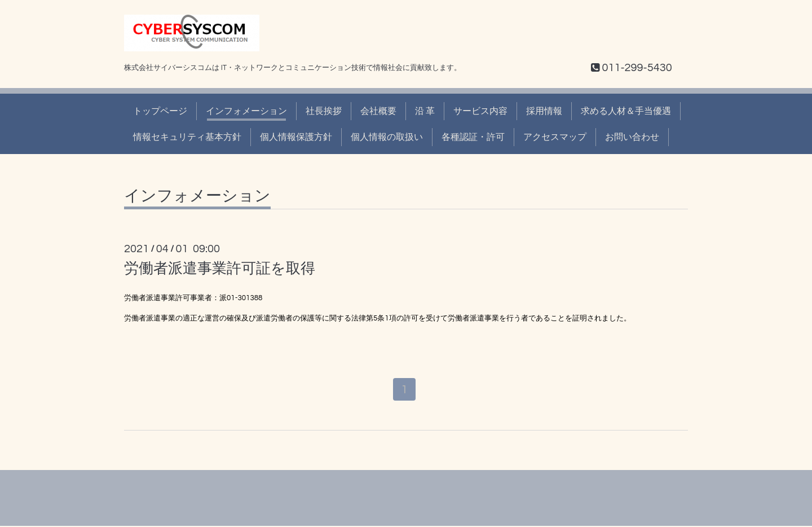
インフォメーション (246, 111)
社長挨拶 (324, 111)
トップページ (160, 111)
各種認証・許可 (473, 137)
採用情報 (544, 111)
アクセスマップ (555, 137)
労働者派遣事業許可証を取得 (220, 269)
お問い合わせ (632, 137)
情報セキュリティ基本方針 (187, 137)
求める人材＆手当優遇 (626, 111)
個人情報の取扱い (387, 137)
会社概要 (378, 111)
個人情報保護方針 (296, 137)
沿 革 (425, 111)
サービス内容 (480, 111)
